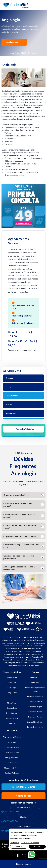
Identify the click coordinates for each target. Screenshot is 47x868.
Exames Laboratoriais (35, 727)
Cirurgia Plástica (12, 698)
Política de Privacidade (30, 843)
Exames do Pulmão (35, 717)
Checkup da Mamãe (12, 747)
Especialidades (22, 53)
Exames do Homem (35, 712)
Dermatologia (12, 708)
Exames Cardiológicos (35, 696)
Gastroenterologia (12, 718)
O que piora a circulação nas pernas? (20, 536)
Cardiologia (12, 688)
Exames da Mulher (35, 702)
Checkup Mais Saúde (12, 768)
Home (12, 53)
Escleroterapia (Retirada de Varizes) (35, 689)
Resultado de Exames (24, 787)
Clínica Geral (12, 703)
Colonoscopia (35, 677)
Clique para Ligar (24, 864)
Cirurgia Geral (12, 693)
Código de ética (24, 796)
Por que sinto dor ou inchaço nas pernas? (18, 505)
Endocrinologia (12, 713)
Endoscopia (35, 682)
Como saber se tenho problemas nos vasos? (20, 527)
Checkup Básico (12, 742)
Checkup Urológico (12, 773)
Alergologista (12, 677)
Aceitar (37, 847)
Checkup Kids (12, 763)
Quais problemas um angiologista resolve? (19, 516)
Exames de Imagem (35, 707)
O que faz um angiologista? (16, 495)
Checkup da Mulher (12, 753)
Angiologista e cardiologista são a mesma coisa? (19, 568)
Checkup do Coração (12, 758)
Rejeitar (19, 847)
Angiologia (12, 682)
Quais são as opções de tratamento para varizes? (20, 557)
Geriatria (12, 723)
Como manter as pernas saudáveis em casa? (21, 546)
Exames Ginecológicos (35, 722)
